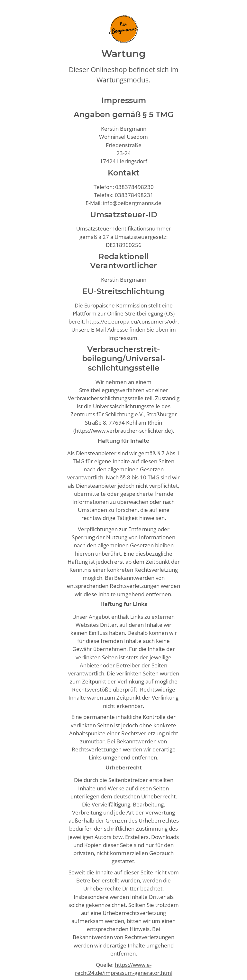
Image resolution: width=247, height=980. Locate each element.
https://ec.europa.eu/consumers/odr (132, 321)
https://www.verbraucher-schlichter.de (123, 431)
